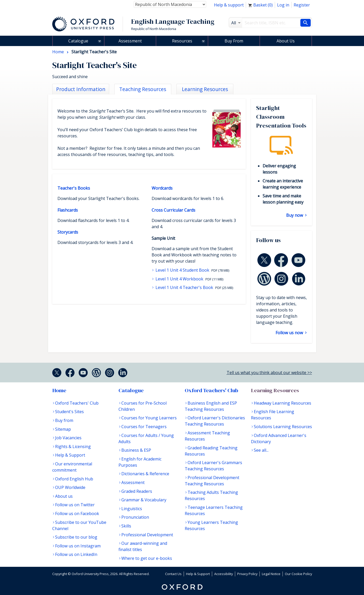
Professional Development (147, 535)
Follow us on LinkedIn (76, 554)
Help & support (229, 5)
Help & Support (70, 455)
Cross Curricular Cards (173, 210)
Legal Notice (271, 574)
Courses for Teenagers (144, 427)
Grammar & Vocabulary (144, 500)
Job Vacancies (68, 438)
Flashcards (68, 210)
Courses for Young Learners (149, 418)
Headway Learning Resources (283, 403)
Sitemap (63, 429)
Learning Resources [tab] (205, 89)
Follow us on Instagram (78, 546)
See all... (261, 450)
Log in (283, 5)
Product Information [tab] (81, 89)
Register (302, 5)
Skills (126, 526)
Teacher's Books (74, 188)
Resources (182, 41)
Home (59, 390)
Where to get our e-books (147, 558)
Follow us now (290, 333)
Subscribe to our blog (76, 537)
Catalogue (78, 41)
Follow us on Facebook (77, 514)
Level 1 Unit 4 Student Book (182, 270)
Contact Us (173, 574)
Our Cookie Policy (298, 574)
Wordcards (162, 188)
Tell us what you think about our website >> (269, 373)
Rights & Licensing (73, 447)
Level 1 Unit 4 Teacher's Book (184, 287)
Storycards (68, 232)
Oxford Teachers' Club (77, 403)
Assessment (130, 41)
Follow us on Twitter (75, 505)
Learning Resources (275, 390)
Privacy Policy (247, 574)
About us (64, 496)
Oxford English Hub (74, 479)
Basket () (260, 5)
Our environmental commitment (72, 467)
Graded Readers (137, 491)
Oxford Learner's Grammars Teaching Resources (213, 466)
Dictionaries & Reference (145, 474)
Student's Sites (69, 412)
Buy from (64, 420)
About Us (286, 41)
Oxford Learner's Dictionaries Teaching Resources (215, 421)
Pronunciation (135, 517)
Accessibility (224, 574)
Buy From (234, 41)
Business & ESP (136, 450)
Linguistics (132, 509)
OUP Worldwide (70, 487)
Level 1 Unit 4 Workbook (179, 279)
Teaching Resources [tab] (143, 89)
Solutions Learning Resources (283, 427)
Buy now (295, 215)
